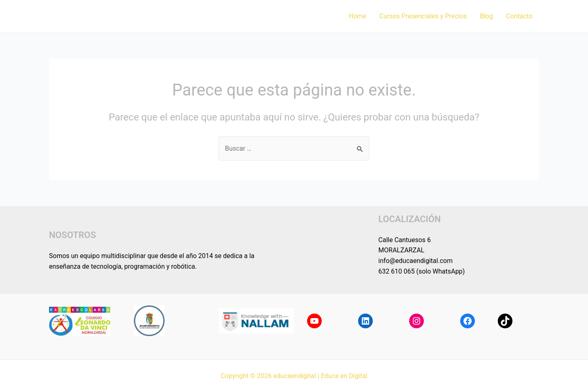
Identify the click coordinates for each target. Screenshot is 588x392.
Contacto (519, 16)
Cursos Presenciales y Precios (423, 16)
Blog (486, 16)
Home (357, 16)
